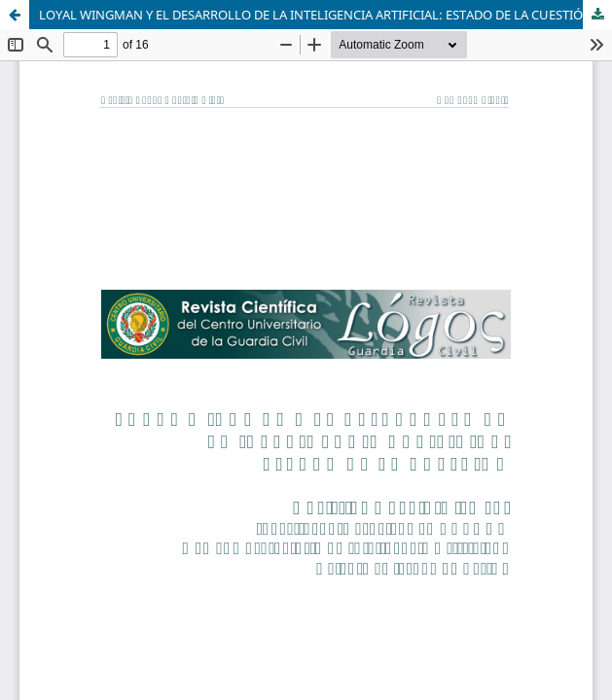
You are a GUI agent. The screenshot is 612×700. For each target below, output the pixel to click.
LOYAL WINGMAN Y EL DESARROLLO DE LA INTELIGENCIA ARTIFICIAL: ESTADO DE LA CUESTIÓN (316, 15)
